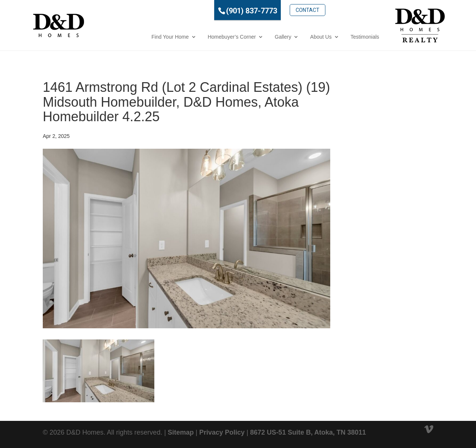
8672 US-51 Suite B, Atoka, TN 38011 (308, 432)
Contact (278, 10)
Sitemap (181, 432)
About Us (292, 37)
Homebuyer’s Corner (202, 37)
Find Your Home (141, 37)
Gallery (253, 37)
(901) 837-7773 (222, 11)
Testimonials (335, 37)
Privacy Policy (222, 432)
